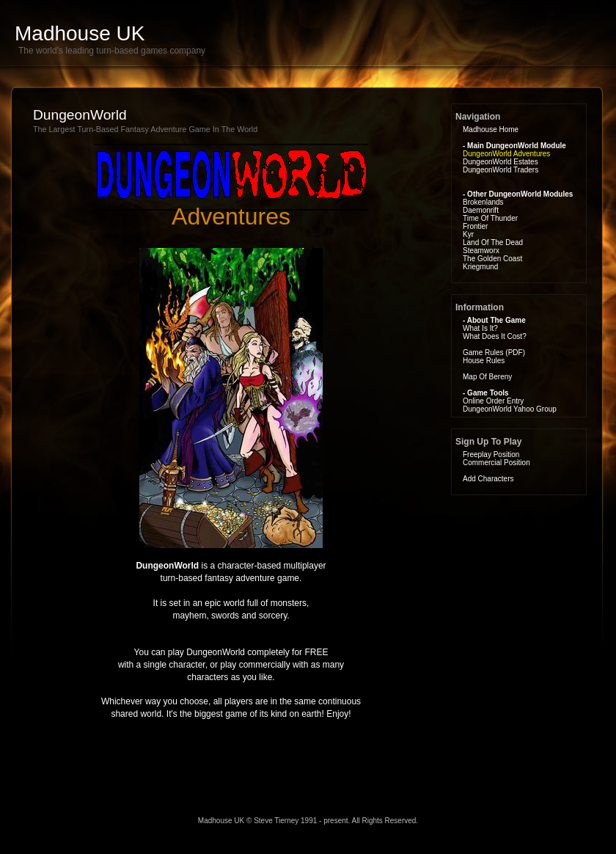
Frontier (475, 226)
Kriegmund (480, 267)
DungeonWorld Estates (500, 162)
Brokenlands (483, 202)
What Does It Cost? (495, 336)
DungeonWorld (80, 115)
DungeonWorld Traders (500, 170)
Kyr (468, 234)
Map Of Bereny (487, 377)
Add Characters (488, 479)
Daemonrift (481, 210)
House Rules (484, 361)
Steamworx (481, 251)
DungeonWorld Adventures (506, 154)
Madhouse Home (491, 129)
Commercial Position (496, 463)
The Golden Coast (492, 259)
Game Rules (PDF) (494, 353)
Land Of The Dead (493, 242)
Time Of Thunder (490, 218)
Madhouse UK (80, 33)
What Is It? (480, 328)
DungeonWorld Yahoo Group (510, 409)
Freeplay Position (491, 455)
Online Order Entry (493, 401)
